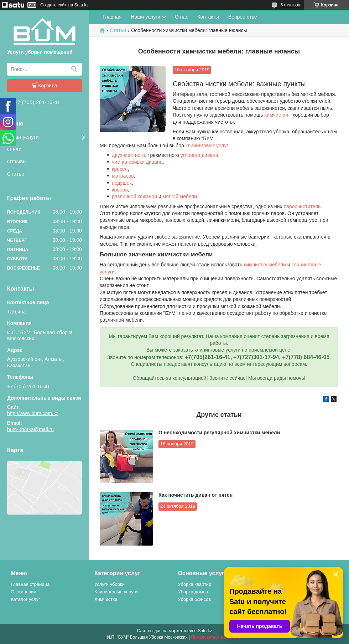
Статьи (16, 174)
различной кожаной (134, 196)
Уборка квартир (195, 584)
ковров (120, 190)
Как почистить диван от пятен (196, 495)
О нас (14, 149)
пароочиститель (302, 206)
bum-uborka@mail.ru (30, 429)
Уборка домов (193, 592)
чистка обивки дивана (137, 162)
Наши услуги (23, 137)
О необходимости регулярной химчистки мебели (219, 433)
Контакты (208, 17)
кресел (120, 169)
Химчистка (106, 599)
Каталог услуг (25, 599)
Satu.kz (205, 631)
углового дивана (199, 155)
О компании (24, 592)
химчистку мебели (265, 265)
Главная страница (30, 584)
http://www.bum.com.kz (33, 413)
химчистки (276, 115)
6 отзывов (290, 5)
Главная (112, 17)
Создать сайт (53, 5)
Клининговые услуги (116, 592)
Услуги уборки (110, 584)
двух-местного (128, 155)
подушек (122, 183)
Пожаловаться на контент (216, 637)
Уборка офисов (195, 599)
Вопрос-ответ (244, 17)
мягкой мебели (180, 196)
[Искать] (74, 69)
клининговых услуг (207, 145)
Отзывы (17, 161)
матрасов (123, 176)
